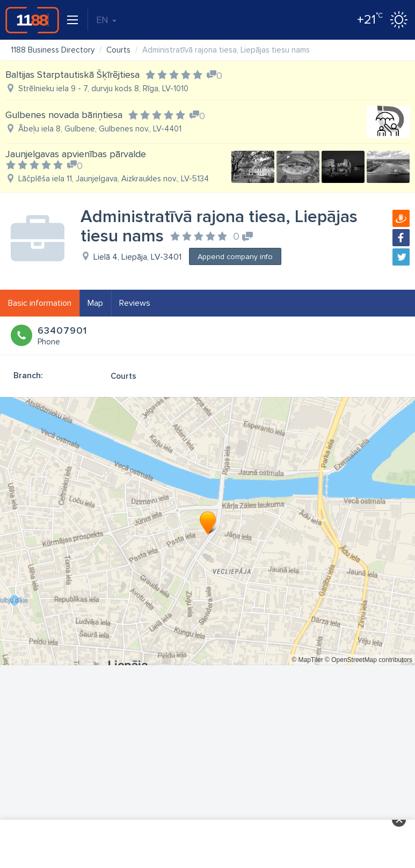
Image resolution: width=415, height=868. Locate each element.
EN (106, 20)
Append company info (235, 257)
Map (95, 303)
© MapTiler (307, 660)
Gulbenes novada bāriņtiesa (64, 115)
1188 (32, 20)
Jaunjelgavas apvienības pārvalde (76, 154)
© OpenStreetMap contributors (369, 660)
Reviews (135, 303)
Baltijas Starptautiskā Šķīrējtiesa (72, 75)
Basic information (40, 303)
